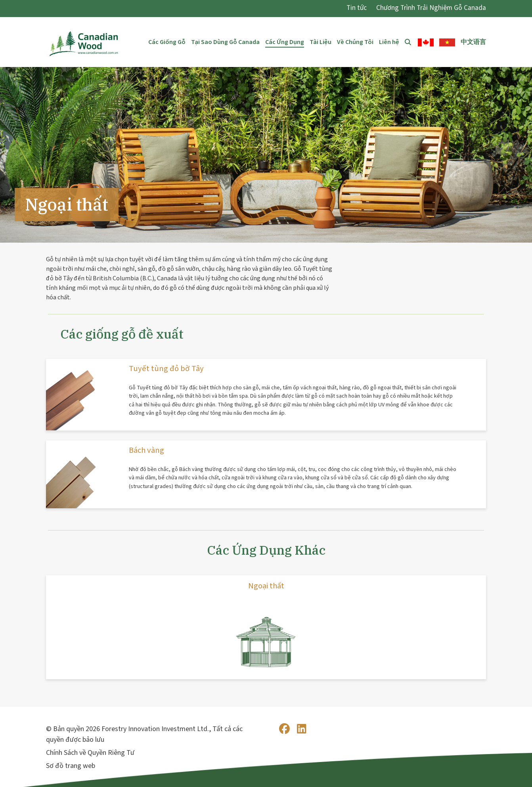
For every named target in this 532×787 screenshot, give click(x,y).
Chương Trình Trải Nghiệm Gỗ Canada (431, 8)
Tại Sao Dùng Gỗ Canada (225, 42)
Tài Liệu (321, 42)
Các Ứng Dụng (285, 42)
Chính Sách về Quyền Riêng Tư (90, 753)
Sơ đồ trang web (71, 766)
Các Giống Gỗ (167, 42)
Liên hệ (389, 42)
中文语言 (473, 42)
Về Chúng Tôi (355, 42)
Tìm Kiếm (409, 42)
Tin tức (357, 8)
